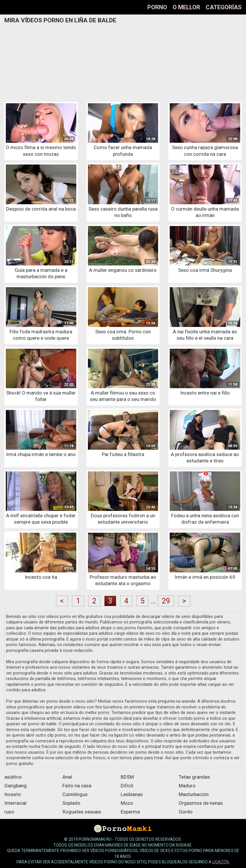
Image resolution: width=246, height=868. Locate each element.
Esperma (130, 812)
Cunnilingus (75, 794)
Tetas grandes (194, 777)
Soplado (71, 803)
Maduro (187, 786)
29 (166, 601)
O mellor (186, 7)
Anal (67, 777)
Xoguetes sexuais (82, 812)
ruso (9, 812)
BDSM (127, 777)
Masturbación (194, 794)
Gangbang (16, 786)
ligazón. (221, 862)
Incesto (13, 794)
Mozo (127, 803)
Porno (157, 7)
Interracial (15, 803)
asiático (13, 777)
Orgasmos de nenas (201, 803)
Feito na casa (77, 786)
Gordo (186, 812)
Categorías (224, 7)
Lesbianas (132, 794)
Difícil (127, 786)
